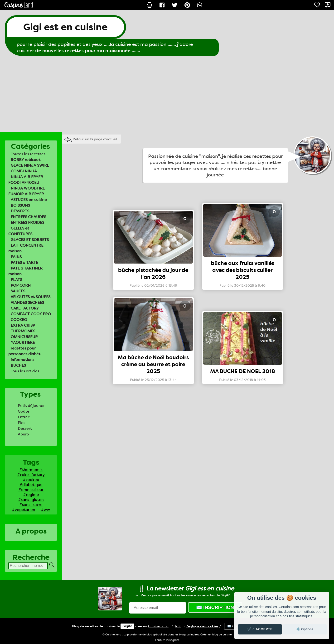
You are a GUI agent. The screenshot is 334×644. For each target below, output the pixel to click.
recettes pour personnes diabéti (25, 351)
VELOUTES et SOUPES (31, 297)
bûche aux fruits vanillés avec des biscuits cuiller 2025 (242, 270)
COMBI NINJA (24, 171)
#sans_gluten (31, 500)
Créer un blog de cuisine (216, 635)
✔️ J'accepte (260, 629)
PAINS (16, 257)
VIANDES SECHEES (27, 302)
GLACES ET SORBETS (30, 240)
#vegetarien (24, 510)
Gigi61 (127, 626)
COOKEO (19, 320)
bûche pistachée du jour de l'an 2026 (153, 274)
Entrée (24, 417)
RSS (178, 626)
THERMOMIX (23, 331)
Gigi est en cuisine (65, 27)
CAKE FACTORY (25, 308)
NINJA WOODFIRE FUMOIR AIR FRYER (27, 191)
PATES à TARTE (24, 262)
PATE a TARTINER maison (25, 271)
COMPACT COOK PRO (31, 314)
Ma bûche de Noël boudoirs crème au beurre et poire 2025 (153, 364)
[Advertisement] (167, 94)
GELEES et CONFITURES (20, 231)
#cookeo (31, 480)
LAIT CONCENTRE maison (26, 248)
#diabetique (31, 485)
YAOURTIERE (23, 342)
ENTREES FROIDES (27, 222)
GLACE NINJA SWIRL (30, 165)
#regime (31, 495)
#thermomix (31, 470)
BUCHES (18, 365)
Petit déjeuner (31, 406)
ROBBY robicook (26, 160)
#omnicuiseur (31, 490)
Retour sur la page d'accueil (95, 139)
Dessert (25, 428)
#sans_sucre (31, 505)
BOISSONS (20, 205)
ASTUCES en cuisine (29, 200)
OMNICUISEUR (24, 337)
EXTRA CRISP (23, 325)
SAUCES (18, 291)
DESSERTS (20, 211)
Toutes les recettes (28, 154)
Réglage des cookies (202, 626)
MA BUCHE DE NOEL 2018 (243, 371)
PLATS (16, 280)
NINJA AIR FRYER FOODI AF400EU (26, 180)
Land (158, 626)
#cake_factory (31, 475)
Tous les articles (25, 371)
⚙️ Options (305, 629)
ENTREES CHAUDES (28, 217)
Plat (22, 423)
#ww (45, 510)
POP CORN (21, 285)
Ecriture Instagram (167, 640)
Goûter (24, 411)
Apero (23, 434)
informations (22, 360)
